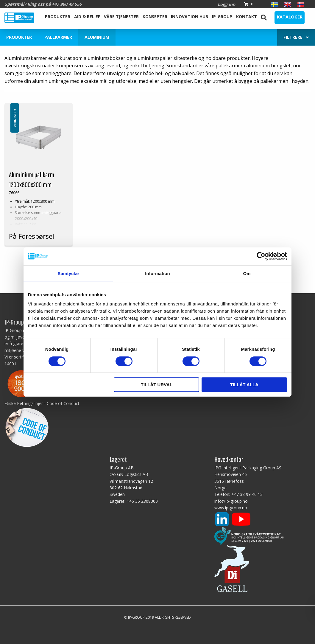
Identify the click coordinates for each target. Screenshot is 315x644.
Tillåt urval (157, 385)
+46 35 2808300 (142, 501)
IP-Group (222, 17)
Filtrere (296, 37)
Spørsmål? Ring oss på (43, 4)
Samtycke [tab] (68, 273)
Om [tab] (247, 273)
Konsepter (155, 17)
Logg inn (226, 4)
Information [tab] (157, 273)
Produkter (58, 17)
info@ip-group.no (231, 501)
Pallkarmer (58, 37)
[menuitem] (58, 18)
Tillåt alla (244, 385)
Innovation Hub (190, 17)
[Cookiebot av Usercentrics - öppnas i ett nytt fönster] (261, 256)
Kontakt (247, 17)
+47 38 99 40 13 (247, 494)
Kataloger (290, 17)
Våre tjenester (121, 17)
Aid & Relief (87, 17)
